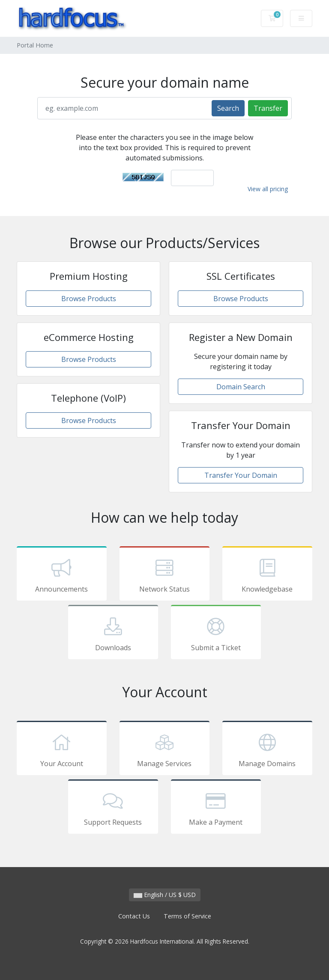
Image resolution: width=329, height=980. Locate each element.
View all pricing (268, 189)
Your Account (62, 749)
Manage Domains (267, 749)
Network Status (164, 575)
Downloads (113, 634)
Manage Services (164, 749)
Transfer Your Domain (241, 475)
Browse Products (89, 299)
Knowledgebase (267, 575)
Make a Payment (216, 808)
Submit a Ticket (216, 634)
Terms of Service (187, 916)
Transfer (268, 108)
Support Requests (113, 808)
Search (228, 108)
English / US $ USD (165, 895)
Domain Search (241, 387)
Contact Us (134, 916)
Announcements (62, 575)
